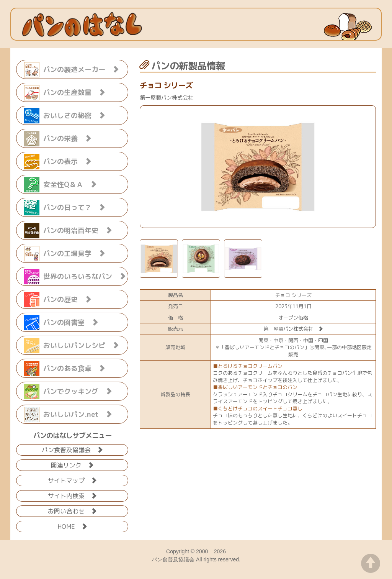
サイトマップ (72, 480)
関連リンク (72, 465)
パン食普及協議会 (72, 449)
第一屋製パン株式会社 (293, 329)
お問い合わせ (72, 511)
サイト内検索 (72, 495)
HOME (72, 526)
